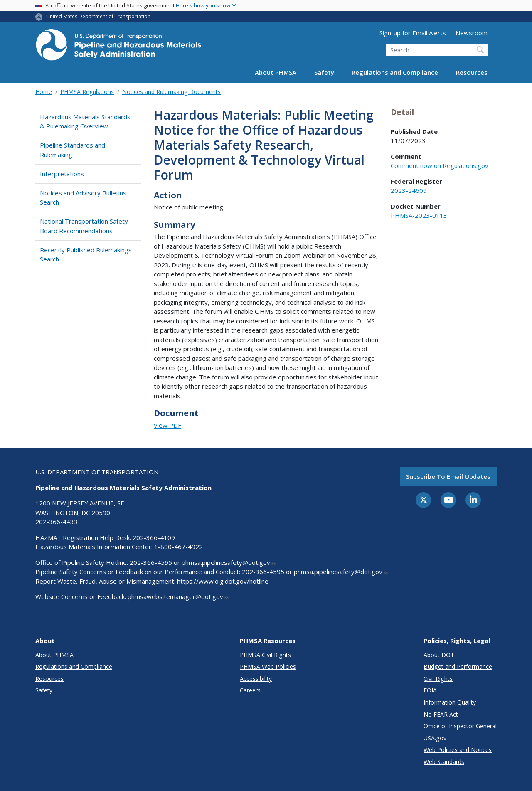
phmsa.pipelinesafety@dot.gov (229, 562)
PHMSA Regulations (87, 92)
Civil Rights (438, 679)
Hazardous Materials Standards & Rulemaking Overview (85, 122)
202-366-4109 (154, 537)
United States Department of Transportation (98, 16)
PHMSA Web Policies (268, 667)
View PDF (167, 425)
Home (44, 92)
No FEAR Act (441, 714)
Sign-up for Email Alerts (413, 33)
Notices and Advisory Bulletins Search (83, 198)
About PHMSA (276, 72)
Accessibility (256, 679)
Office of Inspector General (460, 726)
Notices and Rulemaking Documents (171, 92)
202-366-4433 (57, 522)
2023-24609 (409, 190)
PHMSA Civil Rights (265, 655)
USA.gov (435, 738)
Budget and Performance (458, 667)
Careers (250, 690)
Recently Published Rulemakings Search (86, 255)
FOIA (430, 690)
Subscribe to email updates (448, 476)
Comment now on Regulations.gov (440, 165)
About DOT (439, 655)
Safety (324, 72)
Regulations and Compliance (395, 72)
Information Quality (450, 702)
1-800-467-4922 (179, 547)
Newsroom (472, 33)
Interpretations (62, 174)
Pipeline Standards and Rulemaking (73, 150)
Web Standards (444, 762)
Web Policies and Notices (458, 750)
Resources (472, 72)
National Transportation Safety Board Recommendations (84, 226)
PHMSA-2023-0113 (419, 215)
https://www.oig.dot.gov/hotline (223, 581)
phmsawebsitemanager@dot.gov (178, 596)
